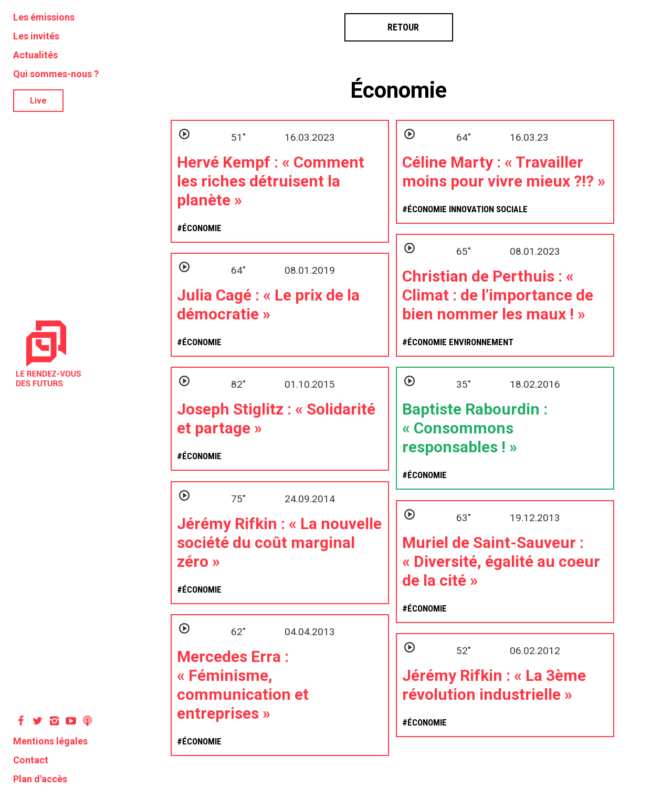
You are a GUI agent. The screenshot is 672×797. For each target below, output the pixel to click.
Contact (31, 760)
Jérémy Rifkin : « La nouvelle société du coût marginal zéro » (279, 542)
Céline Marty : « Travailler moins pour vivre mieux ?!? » (504, 172)
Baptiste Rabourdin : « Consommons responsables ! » (475, 428)
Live (38, 101)
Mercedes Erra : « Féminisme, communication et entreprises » (243, 685)
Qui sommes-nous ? (56, 74)
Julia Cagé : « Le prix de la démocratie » (268, 304)
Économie (398, 90)
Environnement (481, 342)
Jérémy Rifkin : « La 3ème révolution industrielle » (494, 685)
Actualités (35, 55)
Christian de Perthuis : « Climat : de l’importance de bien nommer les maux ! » (498, 295)
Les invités (36, 36)
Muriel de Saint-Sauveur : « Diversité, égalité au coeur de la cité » (501, 561)
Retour (399, 27)
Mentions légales (50, 741)
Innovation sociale (488, 209)
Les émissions (44, 17)
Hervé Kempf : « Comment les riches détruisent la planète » (271, 181)
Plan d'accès (40, 779)
